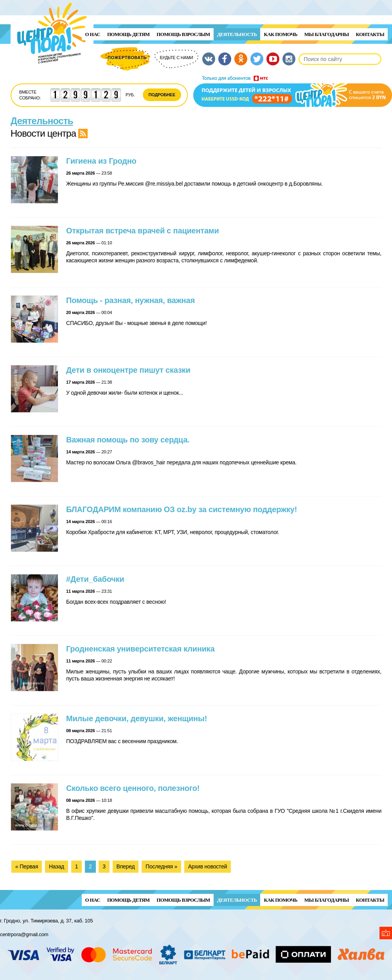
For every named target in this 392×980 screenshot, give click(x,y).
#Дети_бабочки (95, 579)
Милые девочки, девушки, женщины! (137, 718)
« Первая (27, 866)
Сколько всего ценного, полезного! (133, 788)
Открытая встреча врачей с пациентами (143, 231)
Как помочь (280, 34)
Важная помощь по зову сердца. (128, 440)
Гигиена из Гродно (101, 161)
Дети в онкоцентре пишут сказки (128, 370)
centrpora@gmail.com (24, 934)
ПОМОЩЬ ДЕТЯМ (128, 34)
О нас (93, 34)
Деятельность (237, 34)
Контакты (370, 34)
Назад (57, 866)
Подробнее (162, 95)
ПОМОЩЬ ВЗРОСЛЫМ (183, 34)
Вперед (126, 866)
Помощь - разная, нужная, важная (130, 300)
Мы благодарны (327, 34)
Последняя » (161, 866)
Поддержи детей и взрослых (293, 91)
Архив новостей (208, 866)
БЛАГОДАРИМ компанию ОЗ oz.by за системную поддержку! (182, 509)
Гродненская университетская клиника (140, 649)
